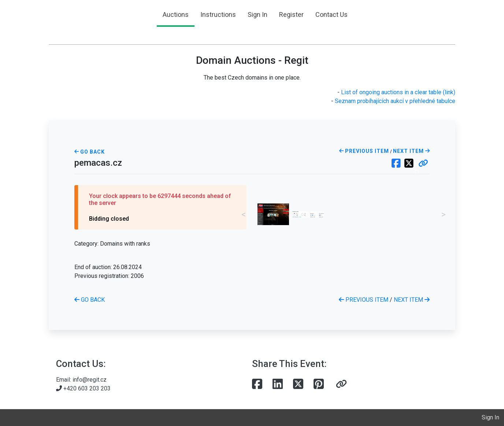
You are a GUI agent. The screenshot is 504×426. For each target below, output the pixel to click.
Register (291, 14)
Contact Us (331, 14)
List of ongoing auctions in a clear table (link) (398, 92)
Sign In (257, 14)
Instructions (218, 14)
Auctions (176, 14)
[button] (423, 164)
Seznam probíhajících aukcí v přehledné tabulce (395, 101)
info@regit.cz (90, 380)
